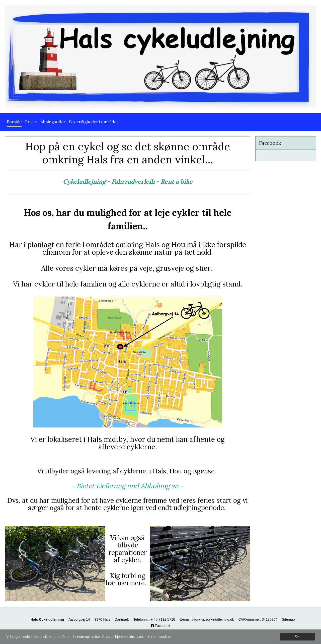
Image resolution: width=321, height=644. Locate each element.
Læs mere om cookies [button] (154, 636)
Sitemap (288, 619)
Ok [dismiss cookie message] (297, 636)
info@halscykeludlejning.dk (213, 619)
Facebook (160, 626)
